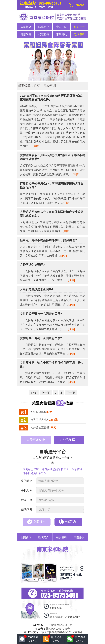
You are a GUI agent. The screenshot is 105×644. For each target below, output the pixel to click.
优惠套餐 (44, 34)
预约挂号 (79, 27)
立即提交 (39, 522)
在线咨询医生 (69, 440)
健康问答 (26, 34)
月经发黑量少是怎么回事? (37, 289)
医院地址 (65, 615)
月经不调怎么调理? (32, 265)
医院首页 (26, 27)
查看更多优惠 (36, 440)
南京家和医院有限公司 (59, 625)
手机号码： (28, 490)
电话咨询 (79, 34)
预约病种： (28, 509)
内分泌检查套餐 (43, 427)
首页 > (38, 86)
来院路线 (61, 34)
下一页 (71, 393)
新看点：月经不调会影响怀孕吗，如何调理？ (49, 240)
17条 (34, 393)
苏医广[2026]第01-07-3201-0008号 (62, 632)
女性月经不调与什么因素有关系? (41, 314)
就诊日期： (28, 500)
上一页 (46, 393)
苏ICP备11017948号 (58, 629)
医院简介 (44, 27)
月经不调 (50, 86)
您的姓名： (28, 481)
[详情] (36, 146)
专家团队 (61, 27)
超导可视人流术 (44, 420)
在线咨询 (61, 537)
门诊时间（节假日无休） (60, 606)
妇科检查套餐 (41, 412)
